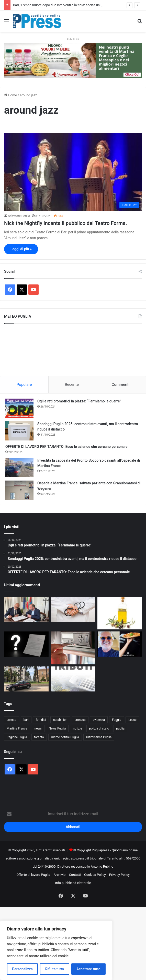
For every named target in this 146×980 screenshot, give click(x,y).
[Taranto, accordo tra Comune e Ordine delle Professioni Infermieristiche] (26, 609)
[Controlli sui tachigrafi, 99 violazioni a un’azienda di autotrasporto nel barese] (73, 648)
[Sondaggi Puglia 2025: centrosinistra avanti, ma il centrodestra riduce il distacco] (19, 431)
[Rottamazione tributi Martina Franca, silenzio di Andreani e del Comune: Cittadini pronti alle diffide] (73, 679)
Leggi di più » (21, 249)
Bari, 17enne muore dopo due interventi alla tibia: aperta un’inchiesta (63, 5)
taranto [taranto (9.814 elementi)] (39, 737)
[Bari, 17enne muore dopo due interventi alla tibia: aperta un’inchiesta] (73, 609)
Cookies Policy (95, 875)
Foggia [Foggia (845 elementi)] (117, 720)
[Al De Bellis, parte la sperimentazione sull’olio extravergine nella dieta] (120, 613)
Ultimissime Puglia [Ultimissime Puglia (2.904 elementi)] (99, 737)
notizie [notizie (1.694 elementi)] (77, 728)
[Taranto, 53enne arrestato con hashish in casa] (26, 679)
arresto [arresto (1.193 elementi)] (12, 720)
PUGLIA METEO (73, 348)
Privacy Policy (119, 875)
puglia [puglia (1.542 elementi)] (120, 728)
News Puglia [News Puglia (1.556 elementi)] (57, 728)
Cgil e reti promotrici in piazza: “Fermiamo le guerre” (79, 401)
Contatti (75, 875)
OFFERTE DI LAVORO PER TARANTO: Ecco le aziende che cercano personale (66, 447)
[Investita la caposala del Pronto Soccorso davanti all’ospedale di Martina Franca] (19, 467)
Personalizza (22, 969)
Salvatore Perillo (19, 216)
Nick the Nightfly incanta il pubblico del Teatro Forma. (66, 223)
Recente (72, 385)
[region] (56, 950)
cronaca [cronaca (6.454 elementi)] (80, 720)
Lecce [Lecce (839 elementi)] (132, 720)
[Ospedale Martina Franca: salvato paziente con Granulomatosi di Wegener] (19, 490)
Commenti (121, 385)
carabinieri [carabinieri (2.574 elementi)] (60, 720)
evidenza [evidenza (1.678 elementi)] (99, 720)
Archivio (60, 875)
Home (10, 95)
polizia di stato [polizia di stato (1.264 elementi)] (99, 728)
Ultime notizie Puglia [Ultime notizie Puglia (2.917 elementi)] (65, 737)
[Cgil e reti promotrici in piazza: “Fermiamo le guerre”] (19, 408)
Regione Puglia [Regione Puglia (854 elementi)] (17, 737)
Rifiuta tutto (55, 969)
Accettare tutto (88, 969)
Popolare (24, 385)
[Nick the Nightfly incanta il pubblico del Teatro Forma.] (73, 172)
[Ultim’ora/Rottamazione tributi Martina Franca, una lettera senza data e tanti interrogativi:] (26, 644)
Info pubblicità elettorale (73, 883)
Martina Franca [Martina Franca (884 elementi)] (17, 728)
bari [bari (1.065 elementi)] (26, 720)
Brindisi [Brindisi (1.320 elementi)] (41, 720)
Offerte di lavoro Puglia (33, 875)
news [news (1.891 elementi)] (38, 728)
